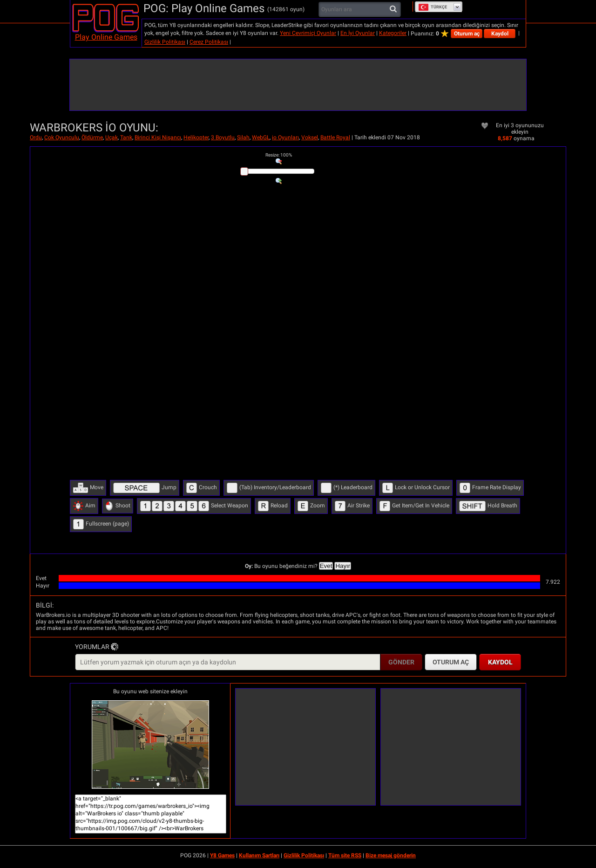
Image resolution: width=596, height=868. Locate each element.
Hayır (343, 566)
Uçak (112, 137)
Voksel (310, 137)
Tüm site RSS (345, 855)
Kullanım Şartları (259, 855)
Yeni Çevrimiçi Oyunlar (308, 33)
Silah (243, 137)
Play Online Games (106, 37)
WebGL (261, 137)
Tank (126, 137)
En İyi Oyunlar (358, 33)
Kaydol (500, 34)
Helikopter (196, 137)
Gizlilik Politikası (165, 42)
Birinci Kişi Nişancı (158, 137)
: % (279, 155)
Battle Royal (335, 137)
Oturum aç (467, 34)
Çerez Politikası (209, 42)
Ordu (36, 137)
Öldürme (92, 137)
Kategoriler (393, 33)
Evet (326, 566)
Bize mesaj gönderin (391, 855)
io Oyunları (285, 137)
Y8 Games (222, 855)
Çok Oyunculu (62, 137)
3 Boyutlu (223, 137)
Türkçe (433, 7)
